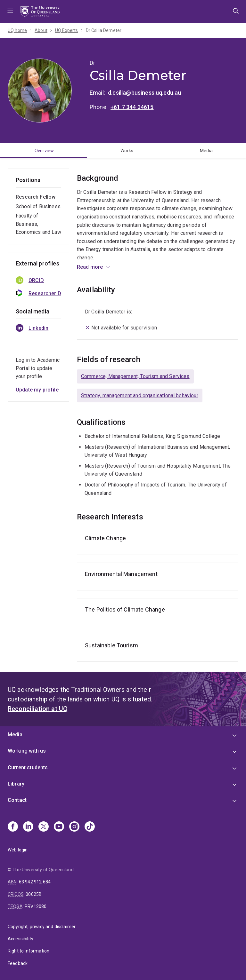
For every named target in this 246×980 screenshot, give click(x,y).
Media (206, 151)
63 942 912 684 (35, 882)
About (41, 30)
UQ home (17, 30)
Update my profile (37, 390)
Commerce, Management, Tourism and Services (135, 376)
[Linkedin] (28, 827)
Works (127, 151)
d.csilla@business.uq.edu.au (144, 93)
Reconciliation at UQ (38, 709)
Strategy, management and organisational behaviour (140, 395)
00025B (34, 894)
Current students (28, 767)
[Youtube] (59, 827)
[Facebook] (13, 827)
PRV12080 (36, 906)
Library (16, 784)
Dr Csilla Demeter (104, 30)
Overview (44, 151)
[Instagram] (74, 827)
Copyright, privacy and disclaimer (42, 927)
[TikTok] (90, 827)
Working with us (27, 751)
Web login (18, 850)
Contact (17, 800)
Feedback (18, 963)
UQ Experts (67, 30)
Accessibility (20, 939)
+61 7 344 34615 (132, 107)
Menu (10, 12)
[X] (44, 827)
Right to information (29, 951)
